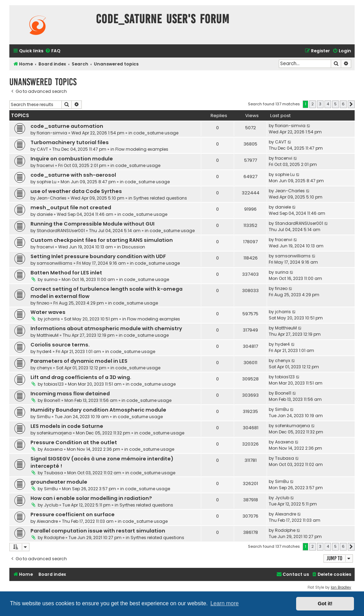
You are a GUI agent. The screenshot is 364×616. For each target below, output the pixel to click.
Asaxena (53, 449)
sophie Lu (47, 182)
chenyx (44, 368)
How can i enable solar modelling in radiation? (91, 498)
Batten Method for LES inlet (66, 273)
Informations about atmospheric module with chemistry (106, 328)
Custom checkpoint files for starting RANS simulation (102, 240)
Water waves (48, 312)
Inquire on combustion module (72, 159)
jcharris (52, 319)
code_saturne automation (67, 126)
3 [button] (320, 104)
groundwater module (59, 482)
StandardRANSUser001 (61, 231)
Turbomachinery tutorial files (70, 142)
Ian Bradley (341, 587)
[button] (351, 104)
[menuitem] (53, 51)
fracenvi (45, 165)
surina (51, 279)
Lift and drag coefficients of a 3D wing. (81, 377)
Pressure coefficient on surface (73, 514)
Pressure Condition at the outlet (74, 442)
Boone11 (52, 400)
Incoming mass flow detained (70, 394)
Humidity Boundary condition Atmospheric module (98, 410)
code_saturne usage (156, 133)
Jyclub (51, 505)
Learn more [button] (224, 603)
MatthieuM (48, 335)
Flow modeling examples (142, 149)
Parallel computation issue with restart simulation (98, 531)
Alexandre (47, 521)
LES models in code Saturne (67, 426)
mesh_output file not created (71, 208)
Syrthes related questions (160, 198)
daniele (45, 214)
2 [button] (313, 104)
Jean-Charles (52, 198)
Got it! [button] (325, 604)
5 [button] (335, 104)
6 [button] (343, 104)
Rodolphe (54, 538)
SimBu (44, 417)
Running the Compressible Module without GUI (92, 224)
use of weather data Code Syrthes (76, 191)
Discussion (134, 247)
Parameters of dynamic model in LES (79, 361)
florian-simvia (52, 133)
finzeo (43, 303)
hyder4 (44, 351)
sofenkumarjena (54, 433)
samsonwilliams (55, 263)
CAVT (42, 149)
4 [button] (328, 104)
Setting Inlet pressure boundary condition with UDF (98, 256)
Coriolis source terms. (60, 345)
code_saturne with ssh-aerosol (73, 175)
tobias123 (54, 384)
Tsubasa (54, 473)
